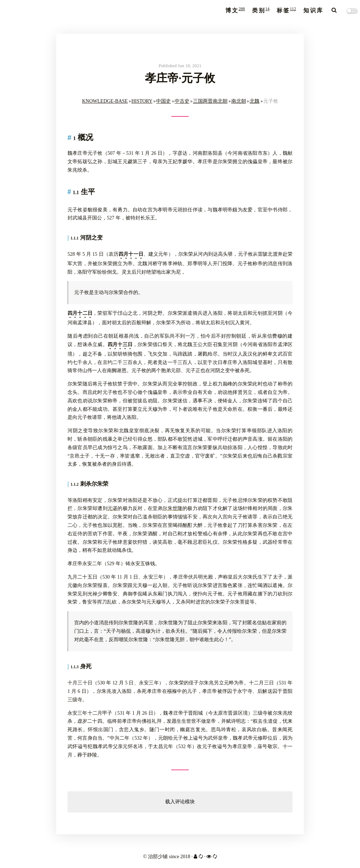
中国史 (163, 101)
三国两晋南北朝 (210, 101)
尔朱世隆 (172, 508)
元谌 (112, 508)
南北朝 (239, 101)
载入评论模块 (180, 802)
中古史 (182, 101)
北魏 (255, 101)
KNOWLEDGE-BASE (105, 101)
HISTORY (142, 101)
